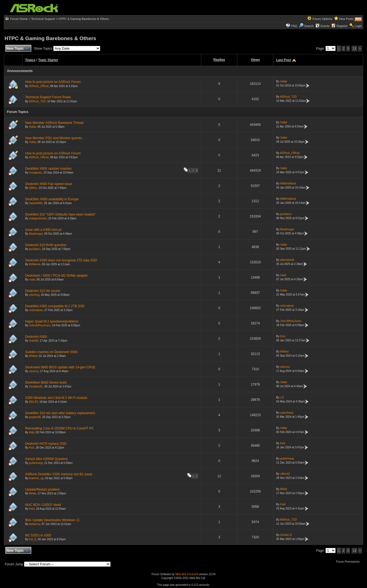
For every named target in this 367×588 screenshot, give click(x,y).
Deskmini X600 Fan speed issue (49, 184)
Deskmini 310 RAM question (46, 245)
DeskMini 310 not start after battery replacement (60, 413)
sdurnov (34, 371)
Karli (32, 509)
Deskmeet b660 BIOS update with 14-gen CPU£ (60, 367)
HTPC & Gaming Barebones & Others (84, 19)
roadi (32, 280)
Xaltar (284, 81)
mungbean (35, 173)
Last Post (283, 60)
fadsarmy (34, 524)
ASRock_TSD (37, 101)
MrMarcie (35, 264)
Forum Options (322, 19)
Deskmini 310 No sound (42, 291)
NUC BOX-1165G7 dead (43, 505)
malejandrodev (38, 218)
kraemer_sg (36, 478)
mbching (34, 295)
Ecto (283, 336)
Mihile (32, 493)
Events (323, 26)
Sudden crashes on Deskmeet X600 (51, 352)
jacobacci (286, 214)
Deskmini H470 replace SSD (46, 444)
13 (354, 49)
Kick (32, 448)
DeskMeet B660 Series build (46, 383)
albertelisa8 (287, 260)
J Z (282, 397)
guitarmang (36, 463)
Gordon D (286, 535)
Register (342, 26)
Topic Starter (48, 60)
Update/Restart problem (42, 489)
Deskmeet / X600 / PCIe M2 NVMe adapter (56, 276)
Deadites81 (36, 386)
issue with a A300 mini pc (44, 230)
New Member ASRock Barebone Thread (54, 123)
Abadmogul (36, 234)
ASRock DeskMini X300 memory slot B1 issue (59, 474)
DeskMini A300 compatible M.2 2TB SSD (55, 306)
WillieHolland (288, 183)
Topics (30, 60)
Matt (32, 432)
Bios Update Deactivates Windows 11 (52, 520)
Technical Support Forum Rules (48, 97)
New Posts (346, 19)
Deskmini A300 (36, 337)
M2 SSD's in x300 (38, 535)
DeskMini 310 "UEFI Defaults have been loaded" (60, 214)
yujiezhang (287, 413)
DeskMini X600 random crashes (48, 169)
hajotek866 (36, 203)
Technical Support (43, 19)
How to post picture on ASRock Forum (53, 82)
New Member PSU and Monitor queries (54, 138)
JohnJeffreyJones (40, 325)
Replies (219, 60)
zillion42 (285, 474)
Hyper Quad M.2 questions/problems (52, 321)
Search (309, 26)
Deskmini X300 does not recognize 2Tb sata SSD (61, 260)
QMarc (33, 188)
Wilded (33, 356)
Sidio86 (33, 341)
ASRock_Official (39, 86)
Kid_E (33, 539)
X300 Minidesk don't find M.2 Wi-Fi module (56, 398)
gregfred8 (35, 417)
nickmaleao (36, 310)
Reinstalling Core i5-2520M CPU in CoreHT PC (59, 428)
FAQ (294, 26)
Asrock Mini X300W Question (46, 459)
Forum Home (19, 19)
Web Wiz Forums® (187, 574)
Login (358, 26)
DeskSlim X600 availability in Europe (52, 199)
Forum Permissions (349, 562)
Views (255, 60)
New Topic (17, 49)
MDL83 (33, 402)
